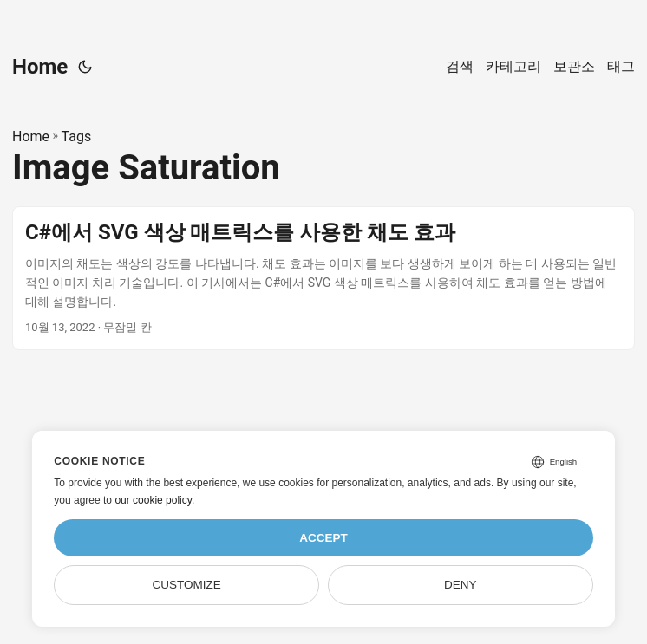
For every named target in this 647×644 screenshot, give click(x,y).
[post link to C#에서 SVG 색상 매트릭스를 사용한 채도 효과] (323, 278)
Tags (77, 137)
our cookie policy (153, 500)
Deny (461, 585)
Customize (187, 585)
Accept (323, 538)
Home (40, 67)
